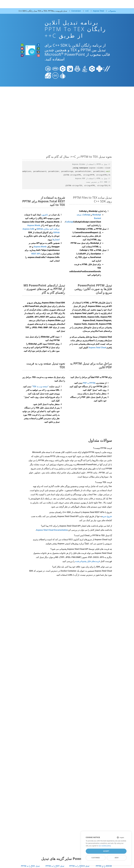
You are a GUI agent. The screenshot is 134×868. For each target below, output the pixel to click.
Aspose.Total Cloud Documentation (52, 530)
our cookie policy (105, 846)
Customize (96, 858)
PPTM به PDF (89, 383)
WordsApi (97, 215)
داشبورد (44, 215)
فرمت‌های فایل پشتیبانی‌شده (87, 561)
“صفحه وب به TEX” (40, 387)
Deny (117, 858)
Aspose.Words (40, 247)
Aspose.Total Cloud (97, 348)
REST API (36, 254)
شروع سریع (107, 516)
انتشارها (56, 240)
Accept (106, 851)
